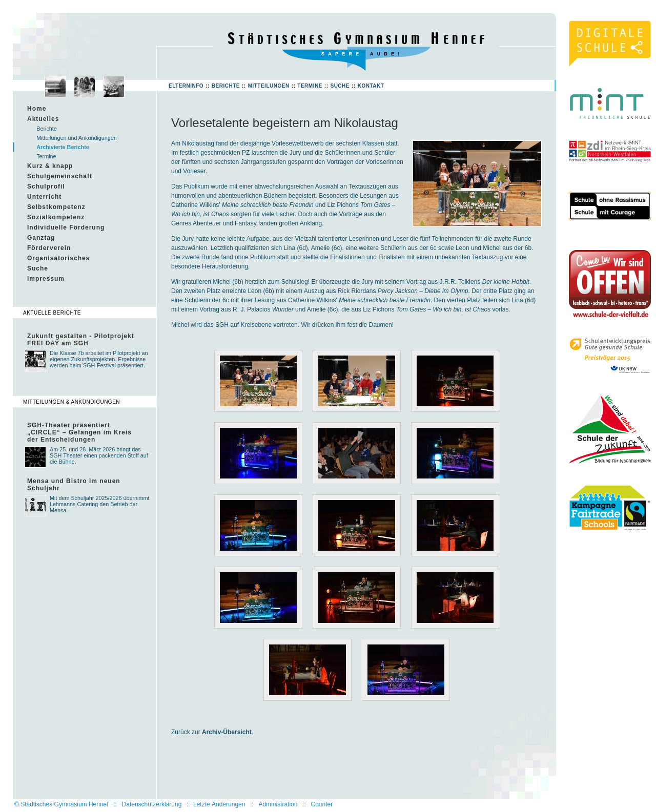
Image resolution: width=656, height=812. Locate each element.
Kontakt (371, 86)
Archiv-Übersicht (227, 732)
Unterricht (44, 197)
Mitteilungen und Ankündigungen (77, 138)
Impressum (46, 279)
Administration (278, 804)
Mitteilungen (269, 86)
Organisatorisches (58, 258)
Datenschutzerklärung (152, 804)
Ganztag (41, 238)
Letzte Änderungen (219, 804)
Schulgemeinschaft (60, 176)
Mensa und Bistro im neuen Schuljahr (74, 485)
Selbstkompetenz (56, 207)
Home (37, 109)
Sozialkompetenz (56, 217)
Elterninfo (186, 86)
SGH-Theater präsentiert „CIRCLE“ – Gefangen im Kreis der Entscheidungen (79, 432)
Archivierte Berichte (63, 147)
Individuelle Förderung (66, 227)
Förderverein (49, 248)
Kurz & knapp (50, 166)
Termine (310, 86)
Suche (340, 86)
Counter (322, 804)
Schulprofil (46, 186)
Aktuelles (43, 119)
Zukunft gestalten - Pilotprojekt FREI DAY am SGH (81, 340)
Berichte (226, 86)
